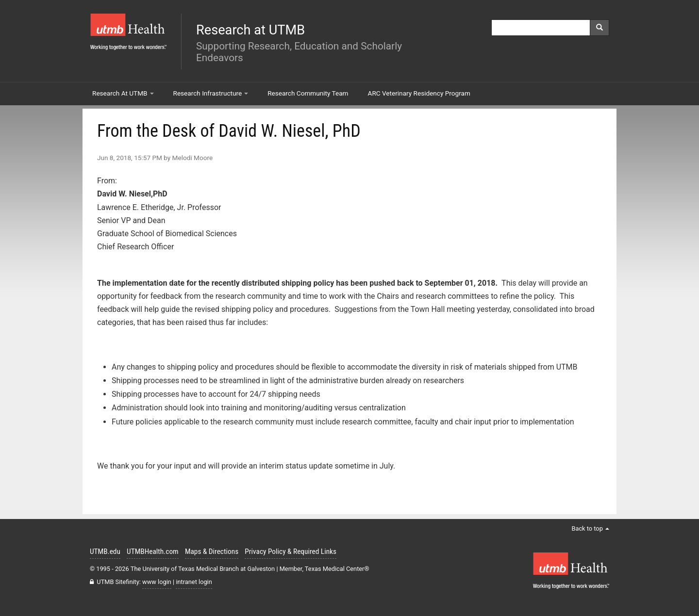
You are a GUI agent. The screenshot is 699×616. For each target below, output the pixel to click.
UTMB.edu (105, 551)
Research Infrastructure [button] (211, 93)
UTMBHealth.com (153, 551)
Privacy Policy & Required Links (291, 551)
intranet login (194, 582)
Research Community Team (308, 93)
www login (157, 582)
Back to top (590, 528)
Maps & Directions (212, 551)
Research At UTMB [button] (123, 93)
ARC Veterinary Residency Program (419, 93)
